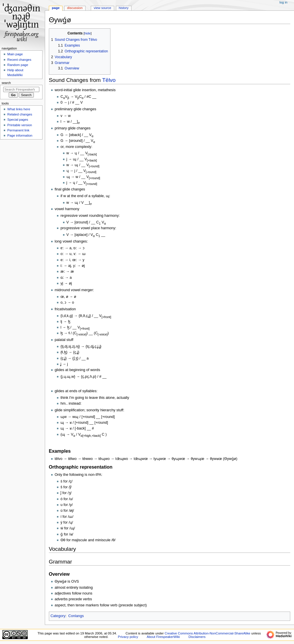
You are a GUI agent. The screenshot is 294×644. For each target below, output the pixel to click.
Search (6, 83)
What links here (19, 109)
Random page (18, 65)
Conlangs (76, 616)
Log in (283, 2)
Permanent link (18, 130)
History (124, 8)
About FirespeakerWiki (163, 637)
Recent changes (19, 60)
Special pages (18, 120)
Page (56, 8)
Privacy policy (128, 637)
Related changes (20, 114)
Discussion (75, 8)
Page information (20, 135)
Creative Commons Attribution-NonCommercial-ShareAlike (208, 633)
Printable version (20, 125)
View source (102, 8)
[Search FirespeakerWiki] (21, 89)
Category (58, 616)
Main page (15, 54)
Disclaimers (197, 637)
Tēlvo (109, 80)
